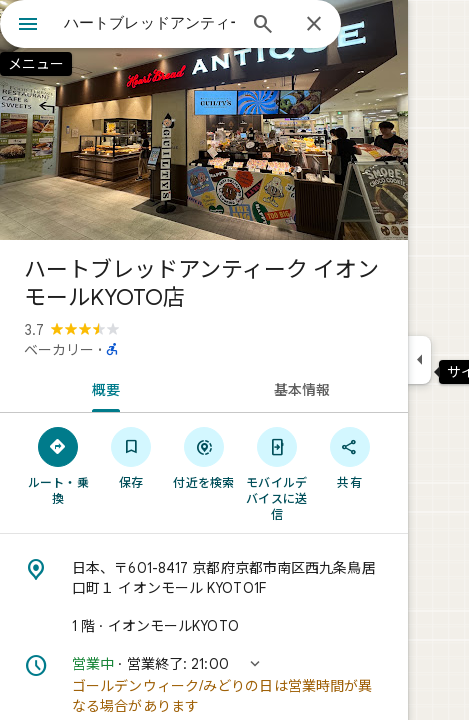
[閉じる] (314, 25)
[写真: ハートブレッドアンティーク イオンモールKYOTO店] (204, 120)
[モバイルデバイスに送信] (276, 473)
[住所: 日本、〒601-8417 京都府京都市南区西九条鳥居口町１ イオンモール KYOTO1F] (204, 578)
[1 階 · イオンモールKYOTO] (204, 626)
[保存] (131, 457)
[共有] (349, 457)
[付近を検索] (204, 457)
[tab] (102, 388)
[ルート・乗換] (58, 465)
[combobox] (149, 23)
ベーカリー (59, 350)
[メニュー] (28, 26)
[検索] (263, 26)
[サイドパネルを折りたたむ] (419, 360)
